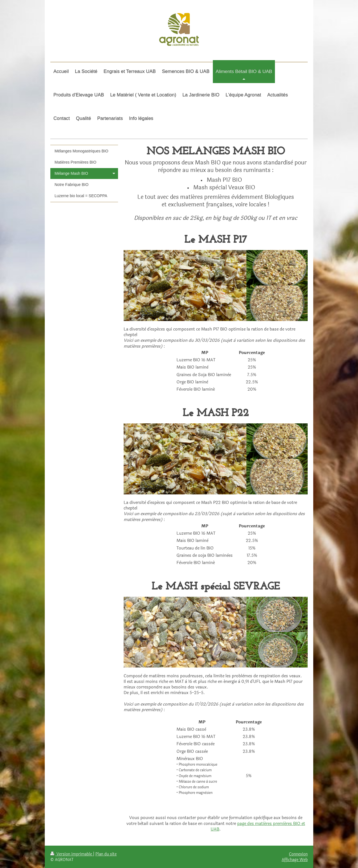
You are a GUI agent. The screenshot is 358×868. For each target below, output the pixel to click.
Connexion (298, 854)
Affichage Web (295, 860)
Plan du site (106, 854)
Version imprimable (72, 854)
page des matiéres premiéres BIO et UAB (258, 826)
